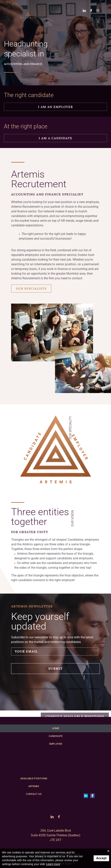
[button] (98, 21)
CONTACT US (34, 794)
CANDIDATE (56, 736)
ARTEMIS (34, 786)
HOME (56, 728)
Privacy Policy (77, 689)
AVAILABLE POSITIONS (34, 778)
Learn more (53, 864)
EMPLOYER (56, 744)
